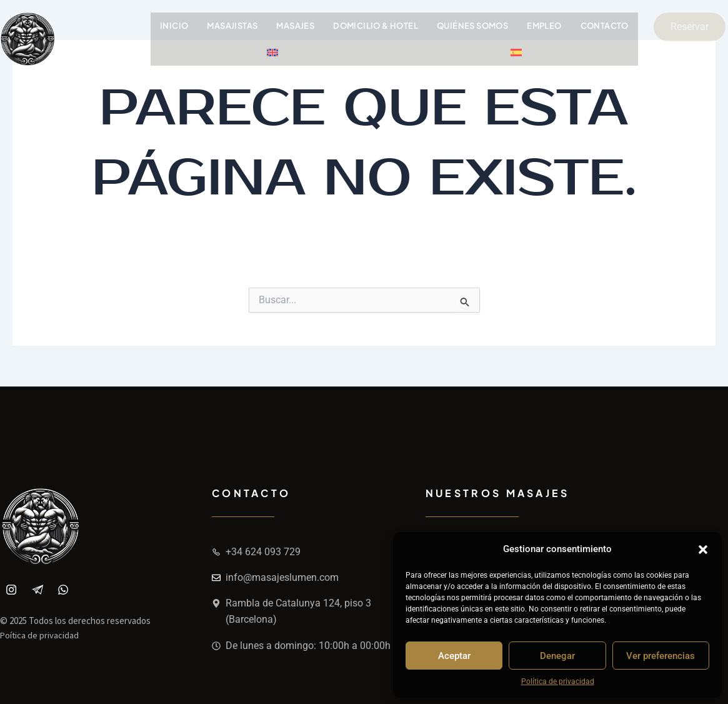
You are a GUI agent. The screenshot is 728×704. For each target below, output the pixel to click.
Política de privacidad (558, 681)
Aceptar (454, 656)
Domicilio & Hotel (377, 26)
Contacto (607, 26)
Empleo (546, 26)
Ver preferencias (661, 656)
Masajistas (233, 26)
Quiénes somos (474, 26)
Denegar (557, 656)
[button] (703, 550)
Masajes (297, 26)
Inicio (174, 26)
